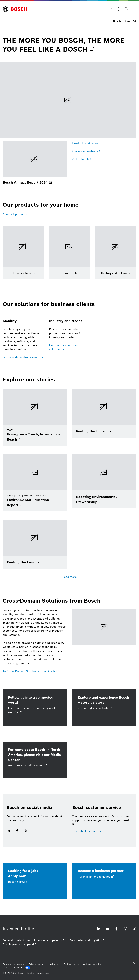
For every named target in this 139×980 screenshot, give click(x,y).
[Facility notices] (71, 964)
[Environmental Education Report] (35, 483)
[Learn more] (23, 253)
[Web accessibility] (92, 964)
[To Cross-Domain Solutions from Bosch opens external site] (31, 671)
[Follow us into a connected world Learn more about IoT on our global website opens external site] (35, 707)
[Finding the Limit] (35, 544)
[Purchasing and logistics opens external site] (87, 940)
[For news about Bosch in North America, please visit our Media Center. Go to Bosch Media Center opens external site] (35, 760)
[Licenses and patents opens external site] (50, 940)
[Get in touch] (82, 159)
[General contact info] (16, 940)
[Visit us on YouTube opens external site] (107, 931)
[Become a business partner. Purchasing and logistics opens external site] (104, 881)
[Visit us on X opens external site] (26, 833)
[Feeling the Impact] (104, 413)
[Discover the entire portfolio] (23, 358)
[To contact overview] (87, 831)
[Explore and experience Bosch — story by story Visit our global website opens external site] (104, 707)
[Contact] (111, 9)
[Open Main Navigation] (135, 9)
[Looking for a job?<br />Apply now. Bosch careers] (35, 881)
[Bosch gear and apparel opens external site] (20, 944)
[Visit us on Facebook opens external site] (17, 833)
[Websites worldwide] (119, 9)
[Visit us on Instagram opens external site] (125, 931)
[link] (69, 45)
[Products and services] (88, 143)
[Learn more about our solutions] (69, 348)
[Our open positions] (86, 151)
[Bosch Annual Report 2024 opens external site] (35, 163)
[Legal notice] (54, 964)
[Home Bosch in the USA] (15, 9)
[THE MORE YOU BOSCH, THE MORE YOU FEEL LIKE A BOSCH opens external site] (68, 100)
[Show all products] (16, 214)
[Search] (127, 9)
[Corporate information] (14, 964)
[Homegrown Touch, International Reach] (35, 417)
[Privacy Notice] (36, 964)
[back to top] (133, 963)
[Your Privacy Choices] (17, 967)
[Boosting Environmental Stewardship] (104, 481)
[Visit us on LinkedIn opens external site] (9, 833)
